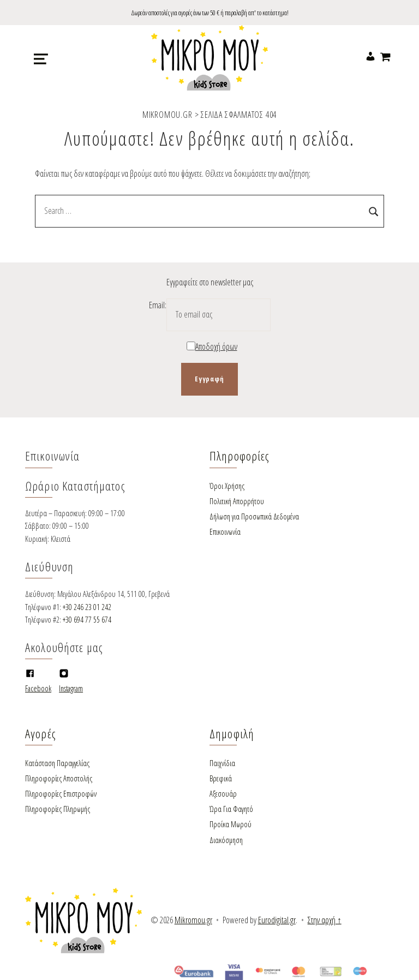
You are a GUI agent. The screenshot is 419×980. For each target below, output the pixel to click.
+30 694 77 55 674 (87, 620)
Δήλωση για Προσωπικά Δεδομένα (254, 516)
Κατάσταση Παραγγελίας (57, 763)
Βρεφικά (221, 778)
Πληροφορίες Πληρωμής (58, 809)
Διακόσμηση (226, 840)
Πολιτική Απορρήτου (237, 501)
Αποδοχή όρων (216, 346)
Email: (158, 305)
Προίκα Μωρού (231, 824)
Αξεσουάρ (223, 794)
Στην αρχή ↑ (325, 920)
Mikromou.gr (193, 920)
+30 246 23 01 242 (87, 607)
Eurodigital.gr (277, 920)
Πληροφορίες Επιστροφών (61, 794)
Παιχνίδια (222, 763)
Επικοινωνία (225, 532)
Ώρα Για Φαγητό (231, 809)
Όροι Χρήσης (227, 486)
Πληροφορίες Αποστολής (59, 778)
